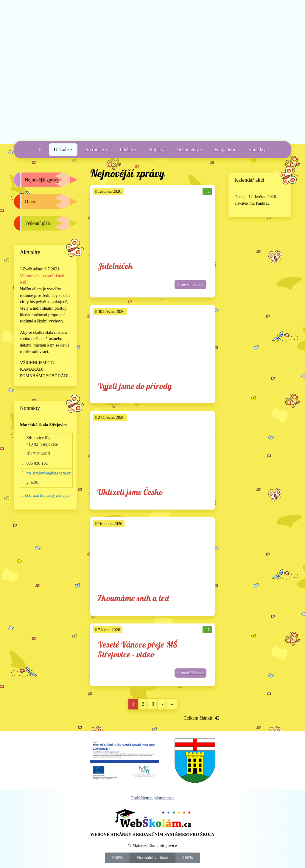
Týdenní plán (37, 223)
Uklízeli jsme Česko (130, 492)
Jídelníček (115, 266)
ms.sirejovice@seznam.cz (49, 473)
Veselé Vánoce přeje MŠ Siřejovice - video (137, 650)
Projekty (156, 149)
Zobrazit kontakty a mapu (46, 495)
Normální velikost (152, 857)
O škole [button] (61, 149)
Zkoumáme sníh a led (133, 599)
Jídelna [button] (126, 149)
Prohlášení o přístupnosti (152, 798)
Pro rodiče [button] (94, 149)
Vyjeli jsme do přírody (135, 387)
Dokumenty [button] (188, 149)
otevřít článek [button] (190, 285)
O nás (30, 202)
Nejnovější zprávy (42, 180)
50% (118, 857)
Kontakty (257, 149)
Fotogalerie (225, 149)
